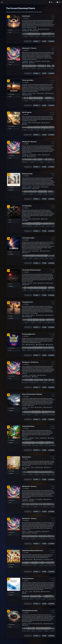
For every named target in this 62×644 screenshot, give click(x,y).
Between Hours (27, 457)
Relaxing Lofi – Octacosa (29, 518)
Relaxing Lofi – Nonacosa (29, 142)
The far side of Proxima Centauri (31, 270)
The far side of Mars (28, 80)
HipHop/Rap (32, 499)
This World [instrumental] (30, 611)
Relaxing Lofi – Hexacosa (29, 486)
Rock (23, 345)
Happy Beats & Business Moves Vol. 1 (33, 551)
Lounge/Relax (25, 61)
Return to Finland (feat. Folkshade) (32, 394)
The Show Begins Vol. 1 (29, 334)
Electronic (30, 29)
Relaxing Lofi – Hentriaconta (30, 362)
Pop (23, 315)
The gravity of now (27, 302)
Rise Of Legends (27, 112)
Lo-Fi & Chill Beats (37, 61)
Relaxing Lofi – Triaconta (29, 48)
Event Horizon (26, 16)
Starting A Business (28, 579)
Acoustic (39, 155)
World (32, 407)
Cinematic (24, 29)
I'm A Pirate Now (27, 206)
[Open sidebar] (2, 2)
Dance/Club (25, 438)
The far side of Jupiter (28, 238)
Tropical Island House (28, 426)
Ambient (35, 29)
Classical (30, 93)
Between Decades (27, 174)
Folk (29, 407)
